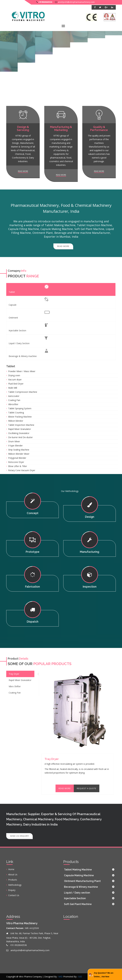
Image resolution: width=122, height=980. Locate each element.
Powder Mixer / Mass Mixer (22, 371)
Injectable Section (75, 898)
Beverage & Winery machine (81, 887)
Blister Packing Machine (20, 417)
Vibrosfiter (13, 404)
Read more (23, 171)
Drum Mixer (14, 441)
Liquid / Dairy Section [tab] (28, 340)
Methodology (15, 885)
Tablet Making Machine (78, 870)
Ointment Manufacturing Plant (82, 881)
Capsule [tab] (28, 302)
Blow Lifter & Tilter (18, 466)
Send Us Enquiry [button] (19, 836)
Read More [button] (63, 246)
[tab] (90, 870)
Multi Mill (13, 388)
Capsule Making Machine (79, 875)
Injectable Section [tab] (28, 328)
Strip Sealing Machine (19, 450)
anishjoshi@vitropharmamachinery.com (76, 2)
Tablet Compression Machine (23, 392)
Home (11, 869)
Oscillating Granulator (19, 433)
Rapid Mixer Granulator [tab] (20, 680)
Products (13, 880)
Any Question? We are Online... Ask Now (104, 975)
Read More (65, 788)
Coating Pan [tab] (15, 693)
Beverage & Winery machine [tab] (28, 353)
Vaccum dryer (15, 380)
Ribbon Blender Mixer (19, 454)
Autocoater (14, 396)
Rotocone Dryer (16, 462)
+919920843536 (45, 2)
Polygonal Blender (17, 458)
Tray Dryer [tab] (14, 674)
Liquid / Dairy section (77, 893)
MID (61, 977)
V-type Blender (15, 446)
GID (80, 977)
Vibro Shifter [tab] (15, 686)
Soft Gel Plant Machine (78, 904)
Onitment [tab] (29, 315)
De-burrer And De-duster (20, 437)
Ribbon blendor (16, 421)
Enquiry (12, 890)
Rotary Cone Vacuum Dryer (22, 470)
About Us (13, 874)
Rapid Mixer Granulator (20, 429)
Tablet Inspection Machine (21, 425)
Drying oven (14, 375)
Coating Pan (14, 400)
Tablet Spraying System (20, 408)
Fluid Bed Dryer (16, 384)
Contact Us (14, 895)
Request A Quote (87, 788)
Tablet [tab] (29, 289)
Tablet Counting (16, 413)
